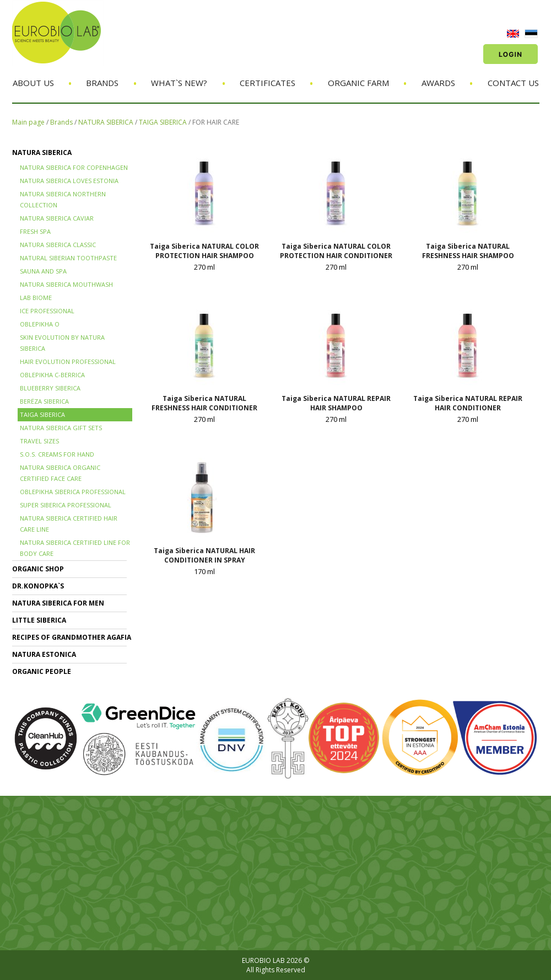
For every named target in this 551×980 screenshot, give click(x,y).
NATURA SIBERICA (106, 122)
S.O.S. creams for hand (57, 454)
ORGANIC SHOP (38, 569)
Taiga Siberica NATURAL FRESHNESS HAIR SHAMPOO (468, 251)
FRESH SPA (35, 231)
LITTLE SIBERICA (39, 620)
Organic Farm (358, 83)
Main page (28, 122)
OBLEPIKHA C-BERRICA (52, 375)
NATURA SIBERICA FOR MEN (58, 603)
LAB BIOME (36, 298)
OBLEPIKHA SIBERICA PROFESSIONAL (73, 492)
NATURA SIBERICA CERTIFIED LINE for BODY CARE (75, 548)
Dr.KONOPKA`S (38, 586)
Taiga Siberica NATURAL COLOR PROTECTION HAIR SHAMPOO (204, 251)
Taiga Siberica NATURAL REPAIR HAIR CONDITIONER (468, 403)
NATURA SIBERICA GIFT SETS (61, 428)
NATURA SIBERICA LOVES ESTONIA (69, 181)
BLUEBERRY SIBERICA (50, 388)
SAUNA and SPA (43, 271)
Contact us (513, 83)
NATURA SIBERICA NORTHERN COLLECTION (63, 199)
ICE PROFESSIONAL (47, 311)
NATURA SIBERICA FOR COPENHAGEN (74, 167)
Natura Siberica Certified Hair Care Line (69, 524)
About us (33, 83)
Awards (438, 83)
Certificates (268, 83)
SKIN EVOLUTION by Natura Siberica (62, 343)
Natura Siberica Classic (58, 245)
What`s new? (179, 83)
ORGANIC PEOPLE (42, 671)
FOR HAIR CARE (216, 122)
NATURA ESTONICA (44, 654)
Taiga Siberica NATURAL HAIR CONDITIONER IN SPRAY (204, 555)
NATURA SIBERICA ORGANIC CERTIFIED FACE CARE (60, 473)
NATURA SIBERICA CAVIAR (57, 218)
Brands (102, 83)
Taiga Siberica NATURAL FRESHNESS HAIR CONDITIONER (204, 403)
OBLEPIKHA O (40, 324)
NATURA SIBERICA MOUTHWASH (66, 284)
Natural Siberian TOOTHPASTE (68, 258)
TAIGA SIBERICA (163, 122)
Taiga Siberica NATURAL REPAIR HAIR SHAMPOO (336, 403)
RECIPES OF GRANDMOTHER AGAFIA (72, 637)
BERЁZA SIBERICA (44, 401)
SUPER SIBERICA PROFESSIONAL (66, 505)
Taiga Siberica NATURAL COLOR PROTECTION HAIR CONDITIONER (336, 251)
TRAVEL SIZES (39, 441)
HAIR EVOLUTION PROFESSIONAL (68, 362)
